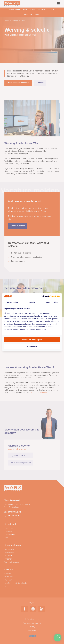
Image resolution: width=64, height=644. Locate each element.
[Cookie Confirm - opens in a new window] (50, 296)
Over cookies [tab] (52, 302)
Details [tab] (32, 302)
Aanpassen (32, 346)
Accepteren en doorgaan (32, 340)
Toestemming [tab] (12, 302)
